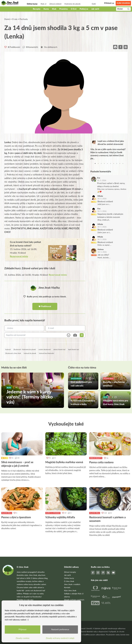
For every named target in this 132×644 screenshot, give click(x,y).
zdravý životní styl (59, 350)
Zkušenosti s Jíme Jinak (13, 353)
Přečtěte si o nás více (25, 600)
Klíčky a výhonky (53, 513)
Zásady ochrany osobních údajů (60, 638)
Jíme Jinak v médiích (72, 585)
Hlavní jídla (7, 513)
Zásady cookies (23, 638)
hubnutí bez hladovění (46, 353)
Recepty (37, 9)
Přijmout (23, 630)
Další (94, 4)
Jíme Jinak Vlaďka (49, 288)
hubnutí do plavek (30, 353)
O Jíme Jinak (69, 581)
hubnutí (8, 350)
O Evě (74, 9)
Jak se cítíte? (103, 255)
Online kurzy (69, 578)
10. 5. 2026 (102, 181)
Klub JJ (44, 4)
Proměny (64, 9)
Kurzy (46, 9)
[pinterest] (126, 47)
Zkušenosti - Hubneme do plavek (25, 350)
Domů (7, 19)
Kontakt (67, 588)
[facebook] (120, 47)
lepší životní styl (74, 350)
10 (123, 163)
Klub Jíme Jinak (70, 591)
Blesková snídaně (105, 202)
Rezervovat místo (58, 275)
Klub (54, 9)
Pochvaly (24, 19)
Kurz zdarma (123, 3)
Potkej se (84, 9)
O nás (15, 19)
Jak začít (95, 9)
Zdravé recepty (96, 458)
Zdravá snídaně (55, 4)
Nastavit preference (60, 630)
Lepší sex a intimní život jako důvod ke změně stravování (111, 143)
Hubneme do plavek (72, 4)
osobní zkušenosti (45, 350)
